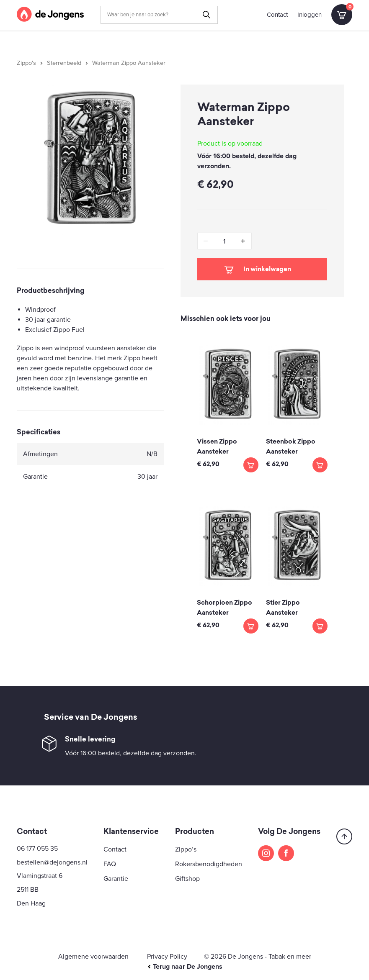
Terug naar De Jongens (185, 967)
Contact (277, 15)
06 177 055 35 (37, 849)
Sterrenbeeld (64, 63)
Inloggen (310, 15)
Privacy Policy (167, 957)
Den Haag (31, 903)
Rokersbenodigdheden (209, 864)
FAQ (110, 864)
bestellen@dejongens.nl (52, 862)
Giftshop (187, 879)
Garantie (116, 879)
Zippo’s (186, 849)
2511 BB (28, 890)
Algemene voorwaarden (93, 957)
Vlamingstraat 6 (40, 876)
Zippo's (26, 63)
